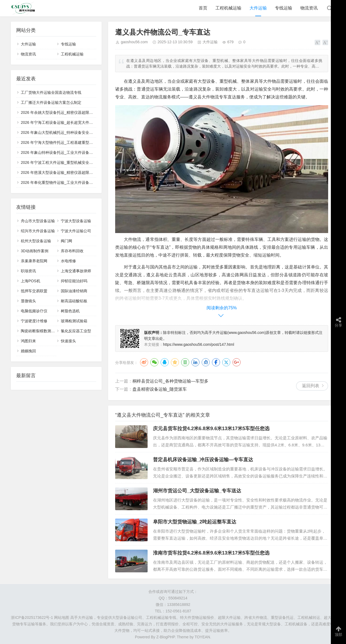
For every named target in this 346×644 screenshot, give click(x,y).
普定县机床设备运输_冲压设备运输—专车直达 (203, 460)
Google (237, 362)
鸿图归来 (28, 341)
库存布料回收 (72, 251)
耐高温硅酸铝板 (74, 301)
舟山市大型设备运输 (38, 221)
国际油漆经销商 (74, 291)
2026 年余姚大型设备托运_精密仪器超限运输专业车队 (66, 112)
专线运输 (284, 8)
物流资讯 (309, 8)
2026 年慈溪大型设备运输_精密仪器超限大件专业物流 (66, 172)
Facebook (216, 362)
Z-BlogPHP (165, 637)
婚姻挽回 (28, 351)
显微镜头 (28, 301)
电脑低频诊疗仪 (34, 311)
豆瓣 (185, 362)
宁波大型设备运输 (76, 221)
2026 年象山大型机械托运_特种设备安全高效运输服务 (66, 132)
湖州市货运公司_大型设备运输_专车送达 (197, 491)
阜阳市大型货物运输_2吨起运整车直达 (195, 522)
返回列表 (311, 386)
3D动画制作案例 (35, 251)
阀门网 (66, 241)
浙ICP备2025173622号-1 (32, 618)
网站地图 (62, 618)
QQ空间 (175, 362)
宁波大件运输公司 (76, 231)
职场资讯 (28, 271)
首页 (203, 8)
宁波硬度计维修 (34, 321)
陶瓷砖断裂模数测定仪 (40, 331)
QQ (165, 362)
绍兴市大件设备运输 (38, 231)
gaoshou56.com (134, 42)
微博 (144, 362)
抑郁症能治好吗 (74, 281)
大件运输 (258, 8)
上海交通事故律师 (76, 271)
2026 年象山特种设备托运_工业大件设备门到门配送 (64, 152)
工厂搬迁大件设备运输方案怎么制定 (51, 102)
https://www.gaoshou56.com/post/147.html (199, 344)
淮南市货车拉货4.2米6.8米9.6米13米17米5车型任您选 (211, 553)
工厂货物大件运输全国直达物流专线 (51, 92)
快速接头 (68, 341)
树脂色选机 (70, 311)
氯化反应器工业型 (76, 331)
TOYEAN (202, 637)
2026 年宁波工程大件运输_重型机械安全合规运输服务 (66, 162)
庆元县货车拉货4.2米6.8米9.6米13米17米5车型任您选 (211, 429)
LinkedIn (195, 362)
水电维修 (68, 261)
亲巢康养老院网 (34, 261)
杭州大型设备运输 (36, 241)
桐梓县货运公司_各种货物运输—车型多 (170, 381)
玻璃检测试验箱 (74, 321)
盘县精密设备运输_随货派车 (160, 389)
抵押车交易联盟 (34, 291)
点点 (206, 362)
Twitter (226, 362)
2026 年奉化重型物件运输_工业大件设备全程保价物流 (66, 182)
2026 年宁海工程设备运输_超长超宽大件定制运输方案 (66, 122)
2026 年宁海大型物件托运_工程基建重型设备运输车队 (66, 142)
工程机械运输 (228, 8)
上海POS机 (31, 281)
